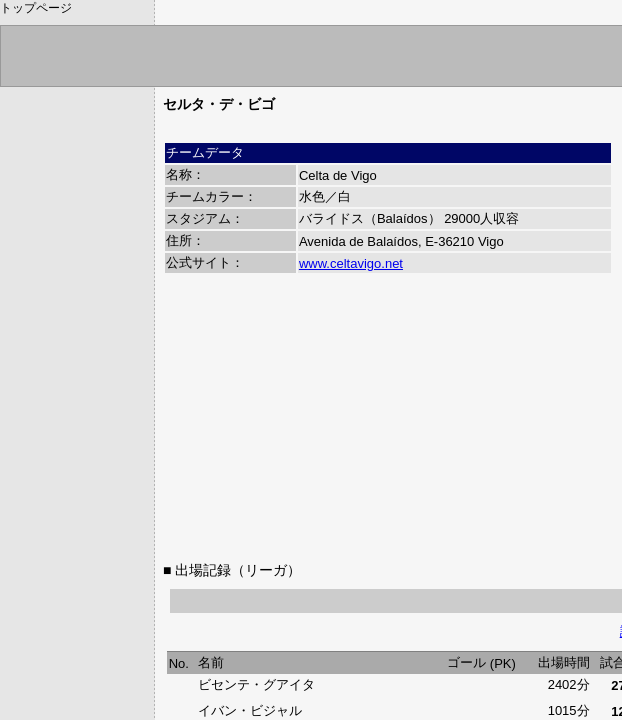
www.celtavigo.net (351, 263)
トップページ (36, 8)
